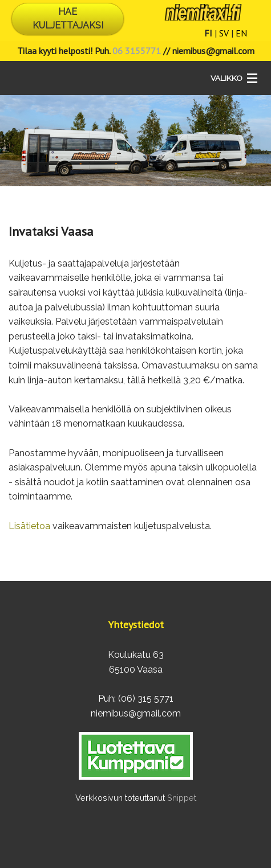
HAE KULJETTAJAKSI (68, 19)
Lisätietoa (29, 526)
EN (241, 33)
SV (224, 33)
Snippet (182, 798)
